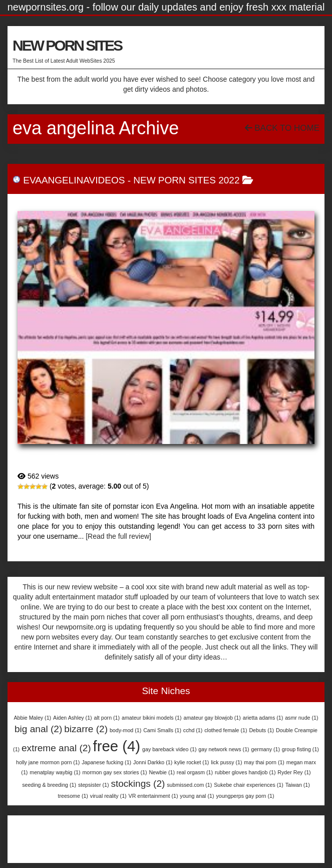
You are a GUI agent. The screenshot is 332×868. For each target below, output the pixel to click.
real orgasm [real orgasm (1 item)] (195, 772)
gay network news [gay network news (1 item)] (224, 749)
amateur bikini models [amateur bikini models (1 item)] (152, 718)
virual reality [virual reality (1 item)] (108, 796)
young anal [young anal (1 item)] (197, 796)
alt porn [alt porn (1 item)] (107, 718)
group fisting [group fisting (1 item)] (300, 749)
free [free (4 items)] (117, 746)
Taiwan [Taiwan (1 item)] (298, 785)
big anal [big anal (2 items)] (38, 729)
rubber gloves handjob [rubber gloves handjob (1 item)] (245, 772)
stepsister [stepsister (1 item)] (94, 785)
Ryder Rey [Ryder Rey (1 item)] (294, 772)
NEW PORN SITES (67, 45)
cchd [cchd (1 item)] (193, 730)
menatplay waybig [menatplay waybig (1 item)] (55, 772)
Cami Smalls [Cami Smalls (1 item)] (162, 730)
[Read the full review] (118, 536)
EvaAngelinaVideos (74, 180)
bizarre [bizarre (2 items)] (86, 729)
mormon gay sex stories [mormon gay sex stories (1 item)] (114, 772)
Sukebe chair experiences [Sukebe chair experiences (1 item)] (249, 785)
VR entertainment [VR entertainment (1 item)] (153, 796)
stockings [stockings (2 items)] (138, 784)
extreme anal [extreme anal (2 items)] (56, 748)
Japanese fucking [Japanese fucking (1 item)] (106, 762)
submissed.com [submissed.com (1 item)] (189, 785)
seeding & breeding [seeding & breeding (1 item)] (49, 785)
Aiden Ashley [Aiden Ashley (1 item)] (73, 718)
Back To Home (282, 128)
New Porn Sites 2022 (186, 180)
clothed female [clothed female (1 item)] (226, 730)
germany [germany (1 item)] (266, 749)
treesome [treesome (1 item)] (73, 796)
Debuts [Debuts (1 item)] (261, 730)
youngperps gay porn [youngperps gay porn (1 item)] (245, 796)
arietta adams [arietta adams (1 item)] (263, 718)
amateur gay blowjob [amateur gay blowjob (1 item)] (212, 718)
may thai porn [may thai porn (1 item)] (264, 762)
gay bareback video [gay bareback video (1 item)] (169, 749)
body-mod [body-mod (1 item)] (125, 730)
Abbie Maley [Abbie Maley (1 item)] (33, 718)
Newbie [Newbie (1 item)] (162, 772)
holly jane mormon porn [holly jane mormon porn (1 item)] (48, 762)
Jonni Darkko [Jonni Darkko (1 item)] (153, 762)
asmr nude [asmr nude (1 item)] (301, 718)
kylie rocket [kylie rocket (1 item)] (192, 762)
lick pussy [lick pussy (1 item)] (226, 762)
